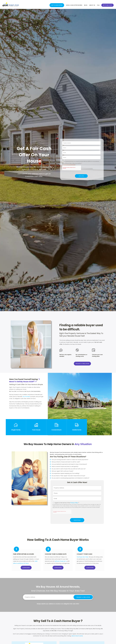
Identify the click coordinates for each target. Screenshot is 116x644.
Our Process (26, 397)
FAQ (98, 5)
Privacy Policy (74, 503)
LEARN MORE (26, 568)
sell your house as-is (61, 561)
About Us (92, 5)
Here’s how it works (77, 636)
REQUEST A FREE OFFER (82, 364)
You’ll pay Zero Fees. (83, 557)
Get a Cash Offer (57, 5)
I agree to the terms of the (67, 503)
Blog (86, 5)
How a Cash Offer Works (74, 5)
